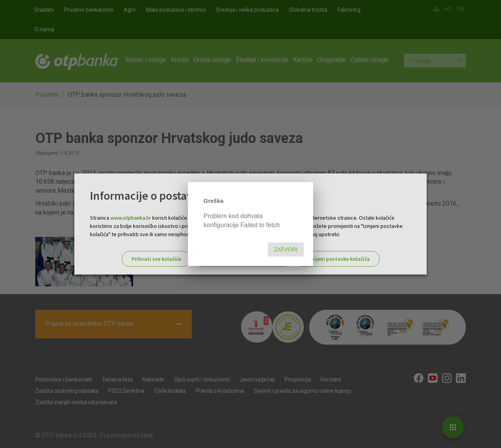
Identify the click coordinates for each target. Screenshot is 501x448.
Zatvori (286, 249)
